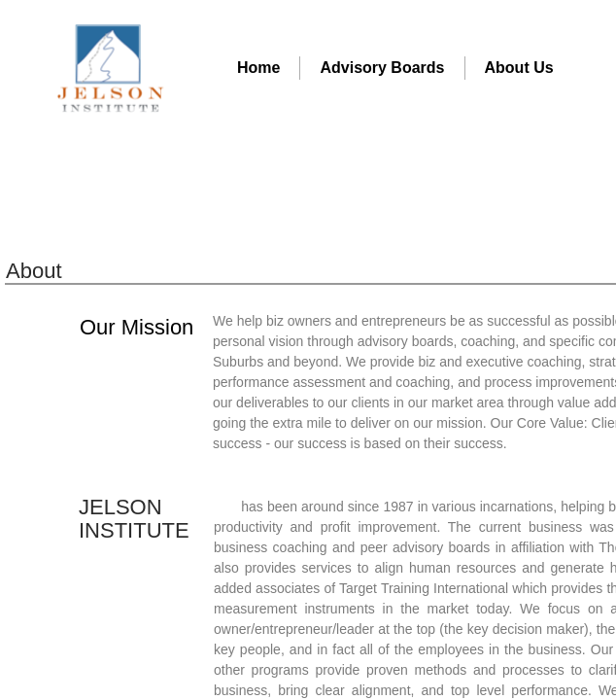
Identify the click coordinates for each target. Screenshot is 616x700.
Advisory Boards (382, 68)
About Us (519, 68)
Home (258, 68)
